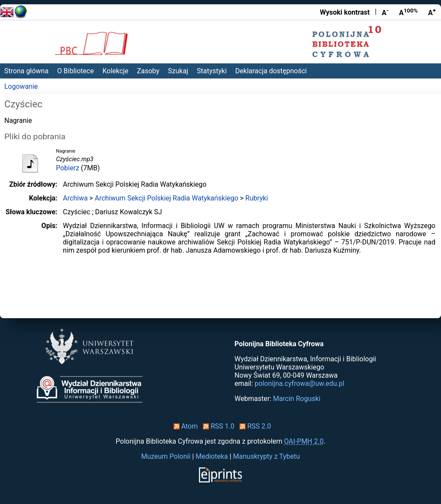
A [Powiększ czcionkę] (432, 12)
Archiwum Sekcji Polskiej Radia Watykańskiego (166, 198)
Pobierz (68, 168)
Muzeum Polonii (166, 456)
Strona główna (26, 71)
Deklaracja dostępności (271, 71)
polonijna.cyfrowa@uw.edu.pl (299, 383)
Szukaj (178, 71)
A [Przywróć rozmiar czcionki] (408, 12)
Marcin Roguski (297, 399)
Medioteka (212, 456)
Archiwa (75, 198)
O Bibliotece (76, 71)
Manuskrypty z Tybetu (266, 456)
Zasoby (148, 71)
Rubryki (257, 198)
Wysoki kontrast (345, 12)
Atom (184, 426)
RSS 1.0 (217, 426)
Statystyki (212, 71)
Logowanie (21, 86)
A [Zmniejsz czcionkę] (385, 12)
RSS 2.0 (253, 426)
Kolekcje (115, 71)
